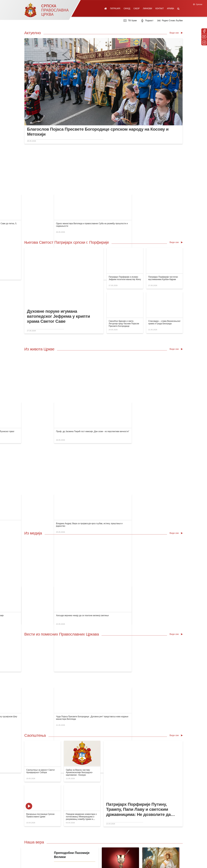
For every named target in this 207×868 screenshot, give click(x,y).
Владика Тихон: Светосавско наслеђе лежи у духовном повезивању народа (103, 452)
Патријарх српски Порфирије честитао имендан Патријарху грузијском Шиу (143, 514)
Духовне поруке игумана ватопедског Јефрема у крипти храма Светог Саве (58, 278)
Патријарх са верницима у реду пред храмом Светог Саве (54, 345)
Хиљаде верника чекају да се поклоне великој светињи (174, 452)
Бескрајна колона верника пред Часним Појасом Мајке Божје (136, 452)
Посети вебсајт (147, 745)
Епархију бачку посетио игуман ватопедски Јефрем (91, 389)
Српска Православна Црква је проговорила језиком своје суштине (58, 176)
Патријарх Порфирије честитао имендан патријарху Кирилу (95, 514)
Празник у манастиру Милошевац (42, 452)
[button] (178, 8)
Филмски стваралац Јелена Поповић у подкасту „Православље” (97, 345)
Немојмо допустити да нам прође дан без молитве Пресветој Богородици (61, 389)
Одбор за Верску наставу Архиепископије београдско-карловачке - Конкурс (79, 579)
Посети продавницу (70, 745)
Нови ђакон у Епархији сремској (122, 389)
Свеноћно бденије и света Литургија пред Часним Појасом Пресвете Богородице (124, 285)
